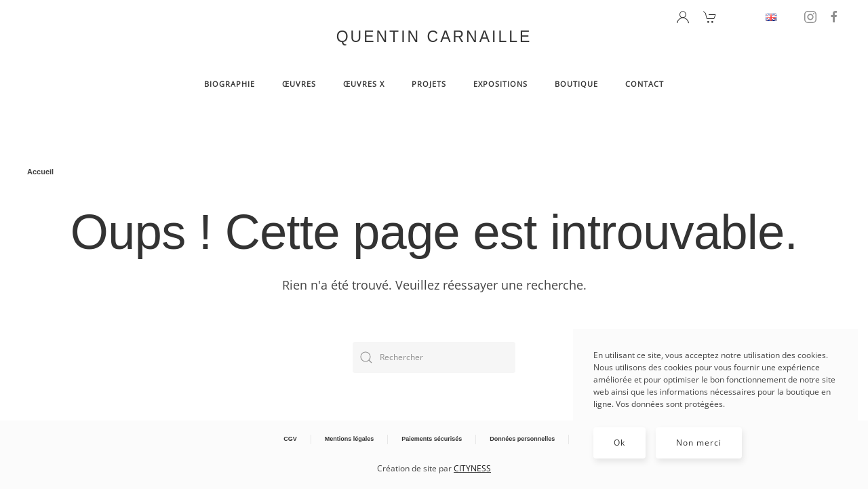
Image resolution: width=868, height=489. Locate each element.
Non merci (699, 443)
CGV (290, 439)
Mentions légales (350, 439)
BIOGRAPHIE (230, 84)
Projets (429, 84)
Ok (619, 443)
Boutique (576, 84)
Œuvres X (364, 84)
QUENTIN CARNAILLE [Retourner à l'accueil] (434, 37)
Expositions (500, 84)
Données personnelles (522, 439)
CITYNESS (472, 468)
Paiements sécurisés (432, 439)
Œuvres (299, 84)
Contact (645, 84)
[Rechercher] (434, 357)
